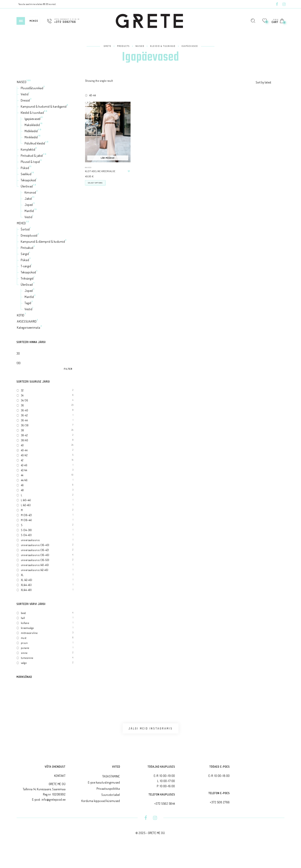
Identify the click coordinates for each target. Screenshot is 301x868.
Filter (68, 369)
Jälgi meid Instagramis (151, 739)
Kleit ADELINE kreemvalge (100, 171)
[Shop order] (270, 82)
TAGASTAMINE (111, 797)
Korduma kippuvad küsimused (101, 822)
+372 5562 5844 (165, 824)
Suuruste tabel (111, 815)
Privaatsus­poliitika (108, 809)
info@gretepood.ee (54, 820)
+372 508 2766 (220, 823)
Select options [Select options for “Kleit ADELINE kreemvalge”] (95, 183)
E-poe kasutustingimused (104, 803)
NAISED (88, 167)
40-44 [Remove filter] (93, 95)
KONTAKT (60, 796)
